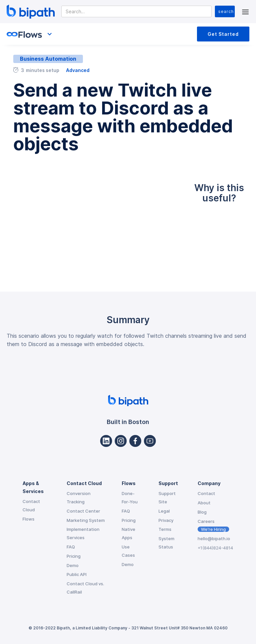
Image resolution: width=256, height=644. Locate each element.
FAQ (71, 547)
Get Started (223, 34)
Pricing (74, 556)
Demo (73, 565)
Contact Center (83, 511)
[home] (31, 12)
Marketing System (86, 520)
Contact (206, 493)
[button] (245, 11)
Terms (165, 529)
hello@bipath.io (214, 538)
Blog (202, 512)
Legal (164, 511)
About (204, 503)
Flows (29, 519)
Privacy (166, 520)
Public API (77, 574)
